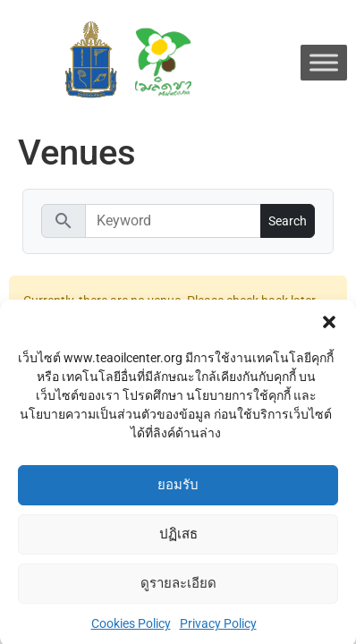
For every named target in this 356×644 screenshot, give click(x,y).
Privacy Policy (218, 629)
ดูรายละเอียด (178, 589)
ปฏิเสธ (178, 540)
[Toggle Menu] (324, 62)
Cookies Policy (131, 629)
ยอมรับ (178, 491)
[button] (329, 327)
